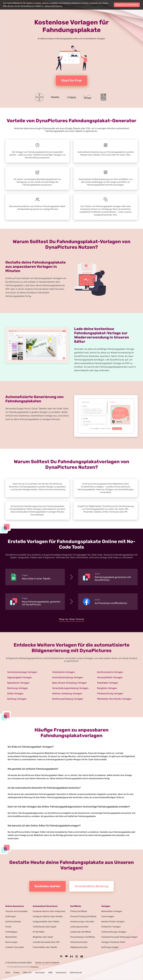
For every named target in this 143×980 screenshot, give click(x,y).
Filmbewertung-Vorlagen (110, 693)
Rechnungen (11, 942)
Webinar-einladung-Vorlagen (67, 693)
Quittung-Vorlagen (17, 699)
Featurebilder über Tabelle (45, 947)
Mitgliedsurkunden (79, 947)
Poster (8, 927)
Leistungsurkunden (79, 927)
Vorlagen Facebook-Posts (113, 942)
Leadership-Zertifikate (81, 932)
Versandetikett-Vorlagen (110, 677)
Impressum (61, 973)
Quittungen (11, 916)
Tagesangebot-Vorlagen (20, 677)
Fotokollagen (11, 932)
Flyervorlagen (108, 916)
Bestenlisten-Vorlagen (112, 911)
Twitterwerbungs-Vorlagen (114, 932)
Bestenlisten (11, 937)
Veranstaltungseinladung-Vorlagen (70, 688)
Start (8, 973)
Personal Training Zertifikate (83, 916)
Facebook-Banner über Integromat (49, 911)
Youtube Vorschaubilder (17, 911)
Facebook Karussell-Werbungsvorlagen (119, 937)
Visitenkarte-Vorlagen (64, 672)
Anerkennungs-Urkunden (82, 922)
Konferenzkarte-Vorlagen (110, 672)
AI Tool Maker (39, 932)
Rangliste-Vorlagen (107, 688)
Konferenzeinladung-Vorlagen (68, 699)
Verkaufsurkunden (79, 942)
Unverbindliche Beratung (91, 886)
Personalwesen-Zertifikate (83, 937)
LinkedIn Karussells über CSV (46, 942)
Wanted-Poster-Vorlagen (113, 922)
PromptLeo (34, 967)
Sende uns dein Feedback (47, 963)
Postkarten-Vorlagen (111, 927)
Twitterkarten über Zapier (45, 927)
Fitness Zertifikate (79, 911)
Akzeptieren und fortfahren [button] (127, 5)
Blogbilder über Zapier (43, 937)
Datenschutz (76, 973)
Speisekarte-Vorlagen (18, 683)
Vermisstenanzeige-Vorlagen (22, 672)
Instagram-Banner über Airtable (48, 916)
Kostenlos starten (47, 886)
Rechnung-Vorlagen (18, 688)
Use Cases (40, 973)
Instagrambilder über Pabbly (46, 922)
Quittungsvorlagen (110, 947)
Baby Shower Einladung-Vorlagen (69, 683)
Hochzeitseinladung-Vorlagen (68, 677)
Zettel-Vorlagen (15, 693)
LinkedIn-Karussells (15, 947)
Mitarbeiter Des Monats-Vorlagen (114, 699)
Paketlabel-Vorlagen (108, 683)
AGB (50, 973)
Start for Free (71, 80)
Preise (17, 973)
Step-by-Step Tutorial (72, 619)
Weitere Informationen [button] (53, 6)
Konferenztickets (13, 922)
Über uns (27, 973)
